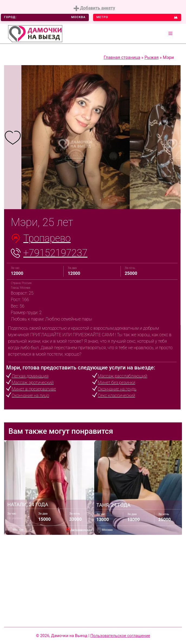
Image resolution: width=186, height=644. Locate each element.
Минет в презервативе (34, 389)
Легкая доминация (30, 376)
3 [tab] (84, 200)
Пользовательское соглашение (120, 636)
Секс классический (116, 396)
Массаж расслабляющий (123, 376)
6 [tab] (109, 200)
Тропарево (47, 238)
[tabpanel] (13, 137)
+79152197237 (55, 253)
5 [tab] (100, 200)
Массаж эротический (33, 383)
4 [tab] (92, 200)
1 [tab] (68, 200)
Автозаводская (81, 530)
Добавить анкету (94, 8)
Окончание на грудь (117, 389)
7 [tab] (117, 200)
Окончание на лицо (30, 396)
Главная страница (122, 57)
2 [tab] (76, 200)
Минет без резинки (116, 383)
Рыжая (152, 57)
